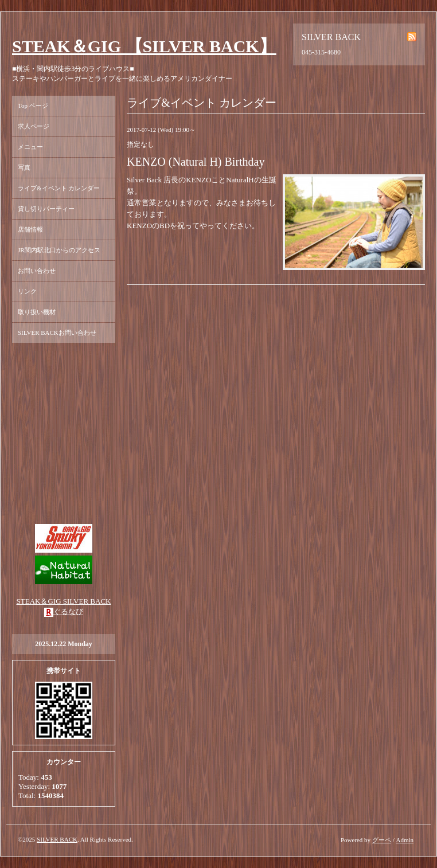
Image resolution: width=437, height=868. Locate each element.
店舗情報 (30, 229)
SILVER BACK (57, 839)
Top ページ (33, 105)
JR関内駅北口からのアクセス (59, 250)
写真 (24, 167)
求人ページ (34, 126)
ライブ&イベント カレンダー (59, 188)
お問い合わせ (37, 271)
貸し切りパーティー (46, 209)
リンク (27, 291)
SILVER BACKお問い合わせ (57, 333)
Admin (405, 840)
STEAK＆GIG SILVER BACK (64, 601)
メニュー (30, 147)
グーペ (382, 840)
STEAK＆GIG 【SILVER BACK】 (144, 46)
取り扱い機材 (37, 312)
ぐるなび (68, 611)
